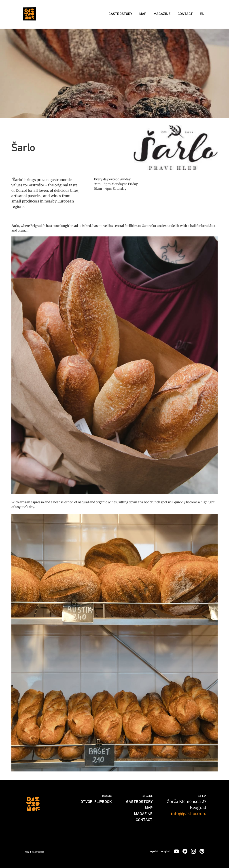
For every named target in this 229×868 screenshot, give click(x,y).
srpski (154, 851)
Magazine (162, 14)
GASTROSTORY (120, 14)
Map (143, 14)
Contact (185, 14)
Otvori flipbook (96, 802)
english (166, 851)
